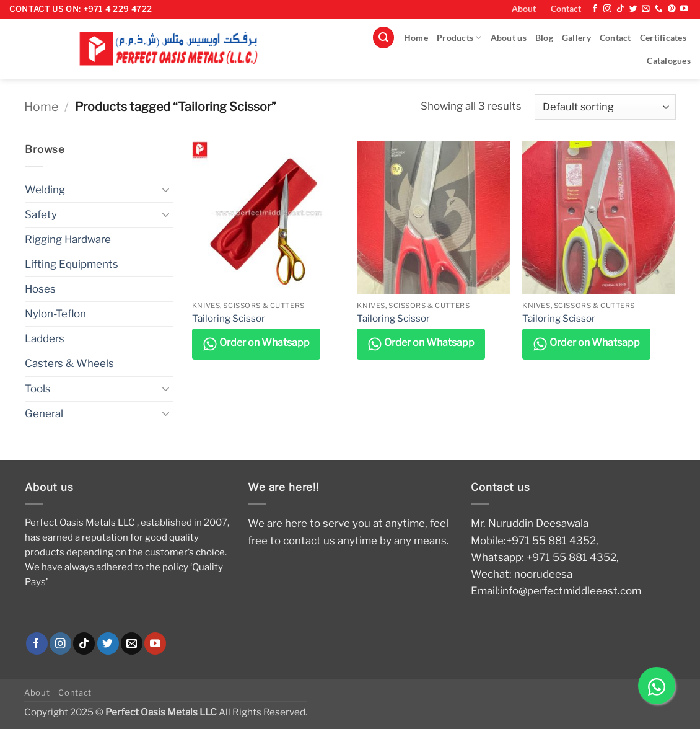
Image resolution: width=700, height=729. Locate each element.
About (524, 9)
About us (509, 38)
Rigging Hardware (68, 239)
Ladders (45, 338)
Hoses (40, 289)
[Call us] (659, 9)
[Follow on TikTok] (620, 9)
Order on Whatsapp (256, 344)
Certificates (663, 38)
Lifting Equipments (72, 264)
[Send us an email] (646, 9)
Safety (41, 214)
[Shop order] (605, 107)
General (44, 413)
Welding (45, 190)
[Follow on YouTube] (684, 9)
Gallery (576, 38)
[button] (383, 38)
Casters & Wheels (69, 363)
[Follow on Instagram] (607, 9)
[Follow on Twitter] (633, 9)
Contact (566, 9)
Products (459, 38)
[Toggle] (166, 190)
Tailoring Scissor (229, 318)
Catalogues (669, 61)
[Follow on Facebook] (595, 9)
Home (416, 38)
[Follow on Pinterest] (672, 9)
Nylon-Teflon (55, 314)
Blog (544, 38)
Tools (38, 389)
